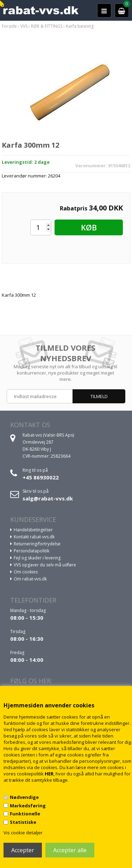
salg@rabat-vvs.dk (48, 498)
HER (49, 774)
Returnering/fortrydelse (37, 544)
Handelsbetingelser (33, 530)
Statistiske (23, 822)
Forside (9, 26)
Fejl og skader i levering (37, 558)
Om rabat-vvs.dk (30, 579)
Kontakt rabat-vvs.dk (34, 537)
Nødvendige (24, 797)
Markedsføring (28, 806)
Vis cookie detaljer (23, 833)
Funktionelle (25, 814)
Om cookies (26, 572)
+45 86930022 (41, 477)
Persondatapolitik (32, 551)
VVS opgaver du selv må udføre (45, 565)
